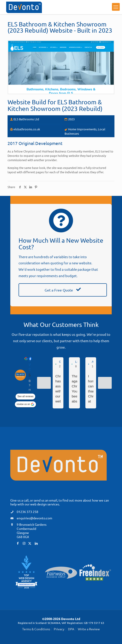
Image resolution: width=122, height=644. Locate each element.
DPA (71, 629)
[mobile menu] (116, 7)
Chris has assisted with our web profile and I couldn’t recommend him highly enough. (58, 389)
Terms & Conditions (36, 629)
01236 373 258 (27, 512)
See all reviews (25, 397)
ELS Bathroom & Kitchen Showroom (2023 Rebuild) (55, 105)
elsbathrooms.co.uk (27, 129)
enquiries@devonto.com (34, 518)
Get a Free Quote (63, 290)
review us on (23, 404)
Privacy (59, 629)
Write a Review (89, 629)
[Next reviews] (105, 383)
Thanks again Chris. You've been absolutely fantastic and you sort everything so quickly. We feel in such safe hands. (74, 389)
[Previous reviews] (44, 383)
